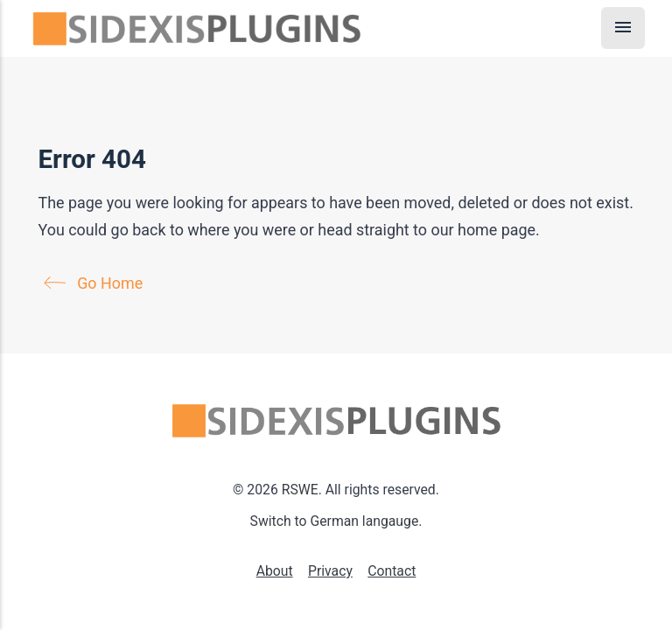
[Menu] (623, 28)
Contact (392, 571)
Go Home (97, 283)
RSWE (300, 490)
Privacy (330, 571)
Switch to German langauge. (336, 521)
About (275, 571)
